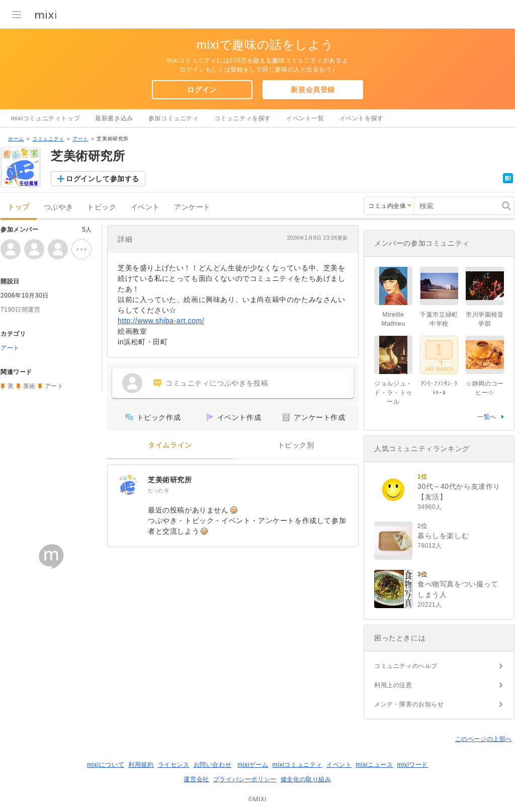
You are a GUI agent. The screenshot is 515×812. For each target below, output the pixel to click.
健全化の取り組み (306, 779)
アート (80, 139)
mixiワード (412, 765)
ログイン (202, 90)
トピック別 (296, 445)
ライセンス (174, 765)
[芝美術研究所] (128, 485)
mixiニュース (374, 765)
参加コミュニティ (174, 118)
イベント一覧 (305, 118)
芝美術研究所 (170, 480)
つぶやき (58, 207)
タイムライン (170, 445)
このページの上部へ (484, 739)
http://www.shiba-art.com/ (161, 321)
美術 (29, 386)
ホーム (16, 139)
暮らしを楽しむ (443, 536)
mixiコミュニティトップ (46, 118)
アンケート (192, 207)
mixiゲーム (253, 765)
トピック (102, 207)
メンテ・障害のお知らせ (409, 704)
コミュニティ (48, 139)
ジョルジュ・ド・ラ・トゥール (393, 393)
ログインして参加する (103, 179)
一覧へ (487, 417)
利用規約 (141, 765)
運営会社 (196, 779)
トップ (19, 207)
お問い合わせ (213, 765)
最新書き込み (114, 118)
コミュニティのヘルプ (406, 666)
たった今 (158, 491)
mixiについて (106, 765)
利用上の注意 (393, 685)
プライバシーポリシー (245, 779)
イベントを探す (362, 118)
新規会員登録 (313, 90)
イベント (145, 207)
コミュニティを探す (243, 118)
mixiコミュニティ (297, 765)
